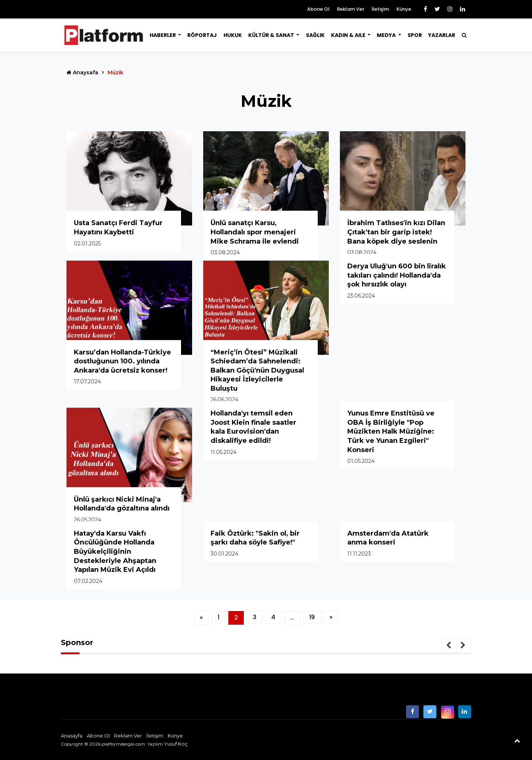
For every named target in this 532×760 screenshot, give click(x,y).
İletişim (380, 9)
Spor (415, 35)
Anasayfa (72, 736)
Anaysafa (82, 72)
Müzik (115, 72)
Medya (387, 35)
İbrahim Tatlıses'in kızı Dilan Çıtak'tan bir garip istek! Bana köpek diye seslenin (396, 232)
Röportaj (202, 35)
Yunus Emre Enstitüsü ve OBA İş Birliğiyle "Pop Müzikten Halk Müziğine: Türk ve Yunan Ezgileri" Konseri (391, 431)
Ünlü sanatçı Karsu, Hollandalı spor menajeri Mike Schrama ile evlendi (255, 232)
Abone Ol (318, 9)
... (292, 617)
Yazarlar (442, 35)
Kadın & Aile (349, 35)
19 (312, 617)
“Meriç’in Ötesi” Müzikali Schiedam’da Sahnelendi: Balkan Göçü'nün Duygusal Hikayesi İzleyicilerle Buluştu (257, 370)
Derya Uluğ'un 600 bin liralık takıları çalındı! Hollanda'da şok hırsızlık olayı (397, 275)
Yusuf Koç (176, 744)
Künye (404, 9)
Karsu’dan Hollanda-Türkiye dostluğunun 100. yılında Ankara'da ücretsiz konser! (122, 361)
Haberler (163, 35)
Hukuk (233, 35)
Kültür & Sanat (272, 35)
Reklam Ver (351, 9)
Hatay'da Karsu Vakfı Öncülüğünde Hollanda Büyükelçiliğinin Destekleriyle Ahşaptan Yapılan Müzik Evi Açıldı (115, 552)
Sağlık (315, 35)
